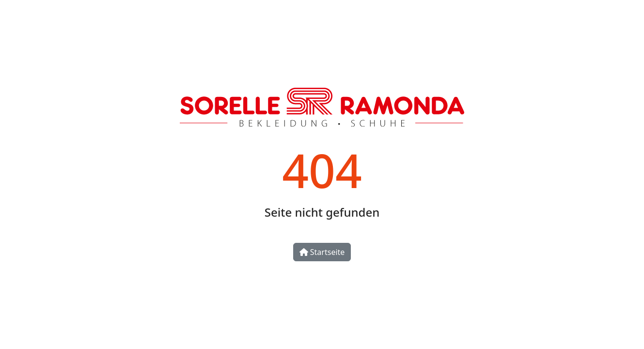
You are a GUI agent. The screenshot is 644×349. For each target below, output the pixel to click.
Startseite (322, 252)
